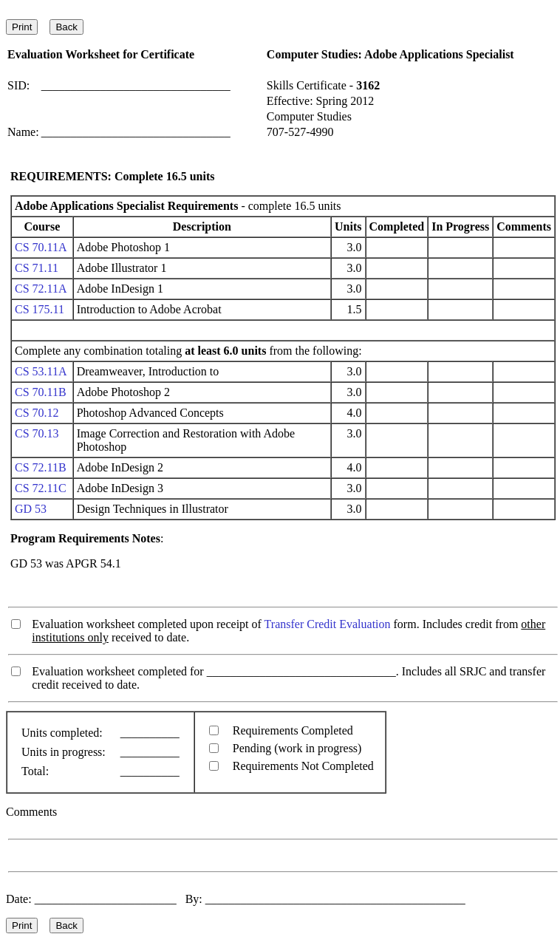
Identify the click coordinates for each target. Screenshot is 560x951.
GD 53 (31, 509)
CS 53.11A (41, 371)
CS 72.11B (41, 467)
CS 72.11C (41, 488)
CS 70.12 (37, 413)
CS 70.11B (41, 392)
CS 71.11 (37, 268)
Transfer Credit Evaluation (328, 624)
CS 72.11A (41, 289)
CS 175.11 (40, 309)
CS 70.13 (37, 433)
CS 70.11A (41, 247)
